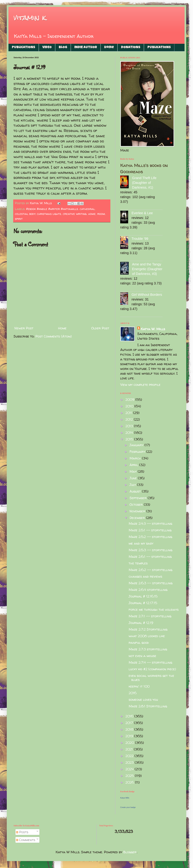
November (138, 511)
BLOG (63, 47)
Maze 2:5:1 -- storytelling (150, 530)
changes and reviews (145, 576)
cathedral (87, 209)
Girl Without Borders (147, 295)
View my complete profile (140, 385)
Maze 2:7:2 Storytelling (148, 629)
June (134, 478)
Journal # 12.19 (141, 623)
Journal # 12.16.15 (143, 596)
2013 (130, 426)
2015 (130, 439)
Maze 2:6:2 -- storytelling (151, 570)
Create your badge (128, 807)
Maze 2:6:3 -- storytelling (151, 583)
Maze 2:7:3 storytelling (148, 649)
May (134, 471)
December (138, 518)
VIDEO (47, 47)
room (101, 214)
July (133, 485)
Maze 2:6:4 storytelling (148, 590)
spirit (19, 219)
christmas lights (49, 214)
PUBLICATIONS (24, 47)
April (134, 465)
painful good (139, 643)
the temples (138, 563)
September (139, 498)
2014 (130, 433)
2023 (130, 762)
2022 (130, 756)
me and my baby (141, 543)
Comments (26, 840)
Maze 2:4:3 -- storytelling (150, 523)
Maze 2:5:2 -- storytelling (150, 537)
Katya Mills (125, 798)
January (137, 445)
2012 (130, 419)
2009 (130, 399)
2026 (130, 782)
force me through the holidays (154, 609)
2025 (130, 776)
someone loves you (143, 700)
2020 (130, 743)
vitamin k (30, 18)
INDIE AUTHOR (86, 47)
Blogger (130, 852)
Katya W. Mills (153, 329)
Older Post (100, 328)
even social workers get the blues (151, 678)
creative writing (75, 214)
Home (109, 47)
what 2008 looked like (147, 636)
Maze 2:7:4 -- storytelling (150, 662)
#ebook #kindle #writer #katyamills (52, 209)
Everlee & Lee (142, 213)
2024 (130, 769)
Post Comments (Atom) (54, 336)
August (136, 491)
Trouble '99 (140, 239)
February (138, 452)
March (136, 458)
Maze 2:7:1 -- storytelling (150, 616)
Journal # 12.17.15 (143, 603)
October (137, 504)
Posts (22, 832)
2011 (129, 413)
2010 (130, 406)
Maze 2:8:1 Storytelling (148, 706)
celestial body (25, 214)
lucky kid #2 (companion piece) (152, 669)
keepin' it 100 (139, 686)
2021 (130, 749)
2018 (130, 729)
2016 (133, 693)
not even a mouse (142, 656)
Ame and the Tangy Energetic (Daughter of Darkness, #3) (147, 269)
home (92, 214)
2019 (130, 736)
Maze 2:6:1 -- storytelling (150, 557)
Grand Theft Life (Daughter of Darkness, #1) (144, 183)
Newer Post (24, 328)
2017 (130, 723)
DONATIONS (131, 47)
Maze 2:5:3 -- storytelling (151, 550)
